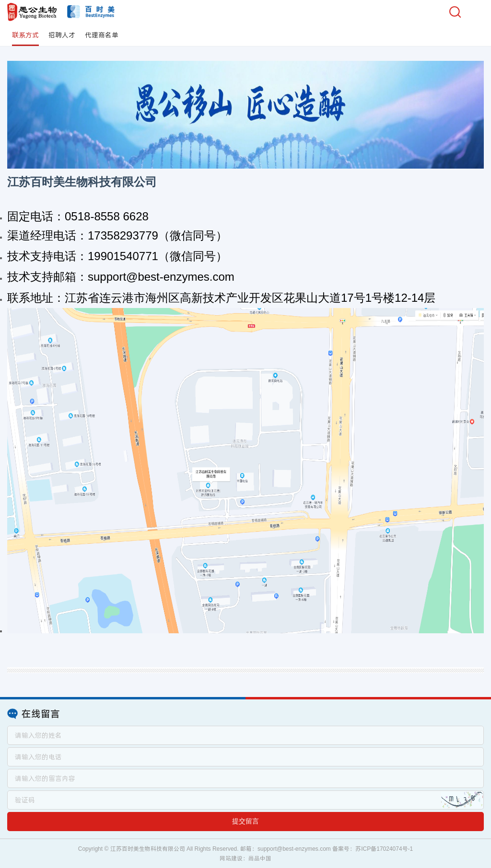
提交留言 (245, 821)
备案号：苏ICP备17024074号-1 (373, 849)
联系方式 (25, 35)
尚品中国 (260, 858)
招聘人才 (62, 35)
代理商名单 (102, 35)
